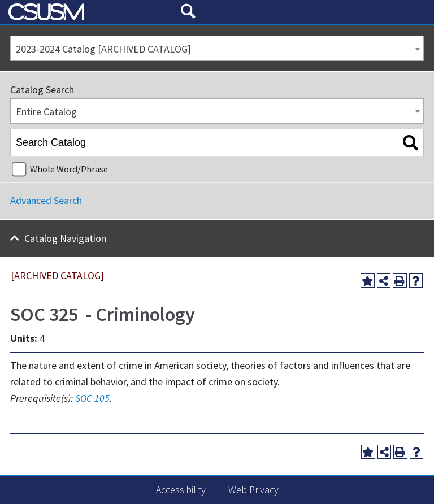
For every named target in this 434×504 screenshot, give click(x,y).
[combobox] (217, 48)
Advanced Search (46, 200)
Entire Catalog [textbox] (46, 112)
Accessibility (181, 490)
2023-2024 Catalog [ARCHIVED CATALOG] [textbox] (103, 49)
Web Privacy (253, 490)
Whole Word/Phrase (69, 169)
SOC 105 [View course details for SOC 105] (92, 398)
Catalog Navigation (65, 238)
